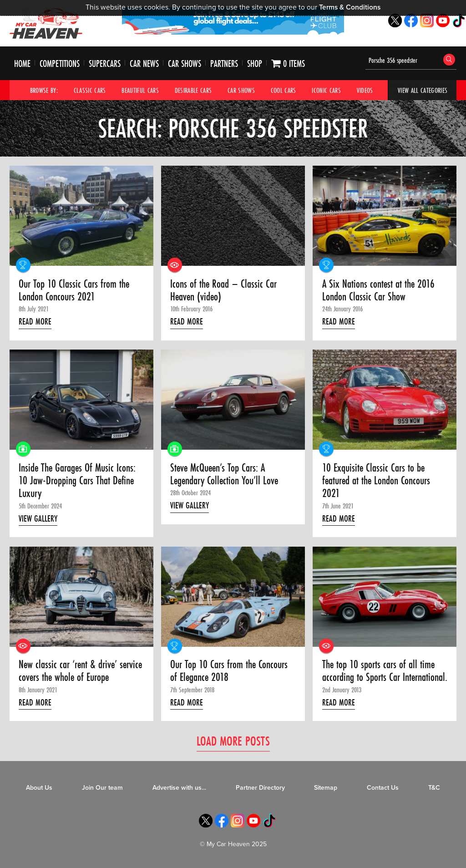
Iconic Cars (326, 90)
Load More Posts (233, 741)
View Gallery (38, 518)
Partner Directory (260, 788)
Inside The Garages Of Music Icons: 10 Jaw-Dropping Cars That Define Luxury (77, 481)
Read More (35, 321)
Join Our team (102, 788)
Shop (255, 63)
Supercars (105, 63)
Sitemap (326, 788)
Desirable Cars (193, 90)
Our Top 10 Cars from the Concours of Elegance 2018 (229, 671)
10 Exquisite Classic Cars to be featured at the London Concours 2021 (376, 481)
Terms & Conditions (350, 7)
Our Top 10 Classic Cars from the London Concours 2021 (74, 291)
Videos (365, 90)
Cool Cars (284, 90)
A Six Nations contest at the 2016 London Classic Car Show (378, 291)
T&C (434, 788)
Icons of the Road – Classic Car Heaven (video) (223, 291)
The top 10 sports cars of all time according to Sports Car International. (385, 671)
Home (22, 63)
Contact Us (383, 788)
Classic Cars (90, 90)
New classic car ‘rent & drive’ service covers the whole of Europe (80, 671)
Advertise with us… (179, 788)
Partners (224, 63)
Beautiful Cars (140, 90)
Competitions (60, 63)
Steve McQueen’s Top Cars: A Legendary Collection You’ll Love (224, 475)
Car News (144, 63)
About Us (39, 788)
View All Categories (423, 90)
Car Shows (185, 63)
